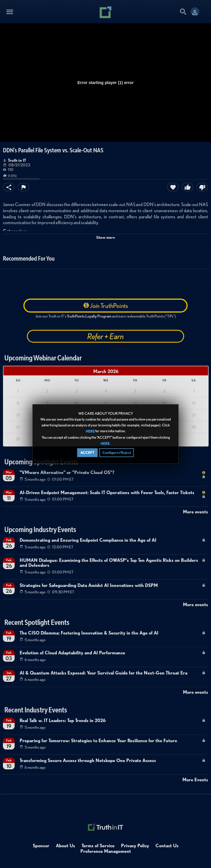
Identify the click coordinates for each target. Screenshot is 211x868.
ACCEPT (87, 457)
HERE (90, 436)
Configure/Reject (117, 457)
